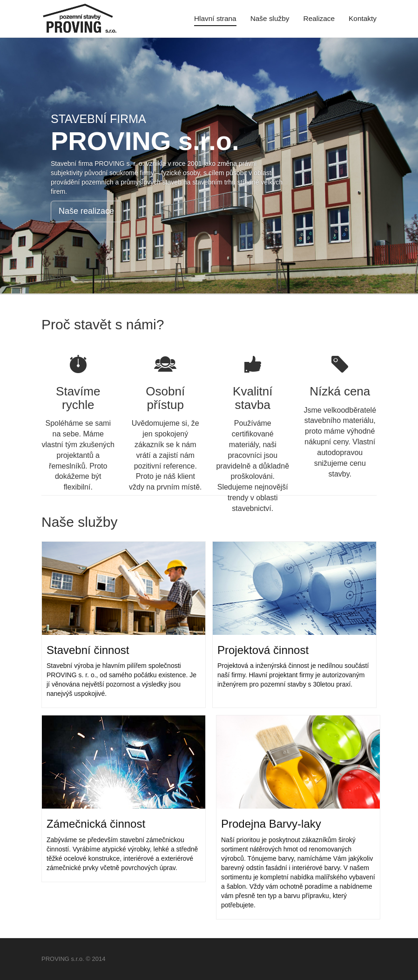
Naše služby (270, 18)
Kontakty (363, 18)
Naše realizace (86, 211)
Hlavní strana (215, 18)
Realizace (319, 18)
